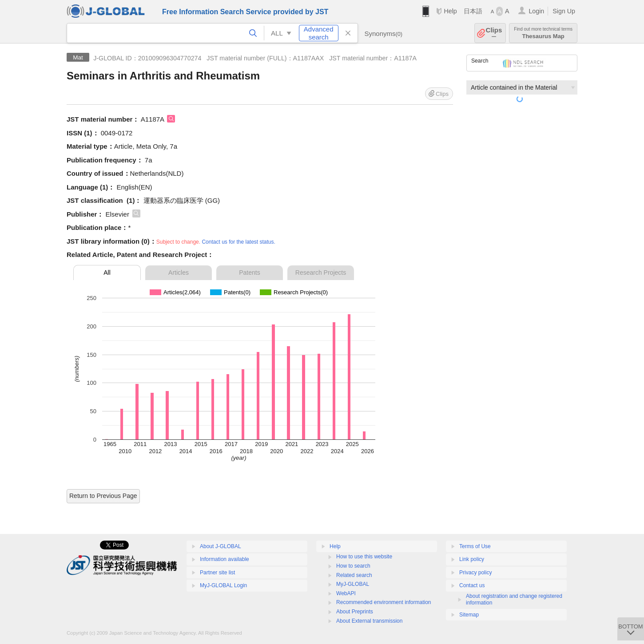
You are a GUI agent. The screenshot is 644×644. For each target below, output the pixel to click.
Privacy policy (475, 573)
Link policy (472, 559)
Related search (354, 575)
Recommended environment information (384, 602)
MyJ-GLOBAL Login (223, 585)
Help (450, 11)
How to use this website (364, 557)
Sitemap (469, 615)
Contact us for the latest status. (238, 242)
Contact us (472, 585)
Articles (179, 273)
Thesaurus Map (543, 33)
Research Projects (321, 273)
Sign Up (564, 11)
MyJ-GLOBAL (353, 584)
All (107, 273)
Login (536, 11)
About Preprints (355, 612)
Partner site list (217, 573)
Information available (225, 559)
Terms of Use (475, 546)
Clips (494, 33)
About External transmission (369, 621)
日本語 (473, 11)
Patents (249, 273)
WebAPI (346, 593)
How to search (353, 566)
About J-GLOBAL (221, 546)
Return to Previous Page (103, 496)
